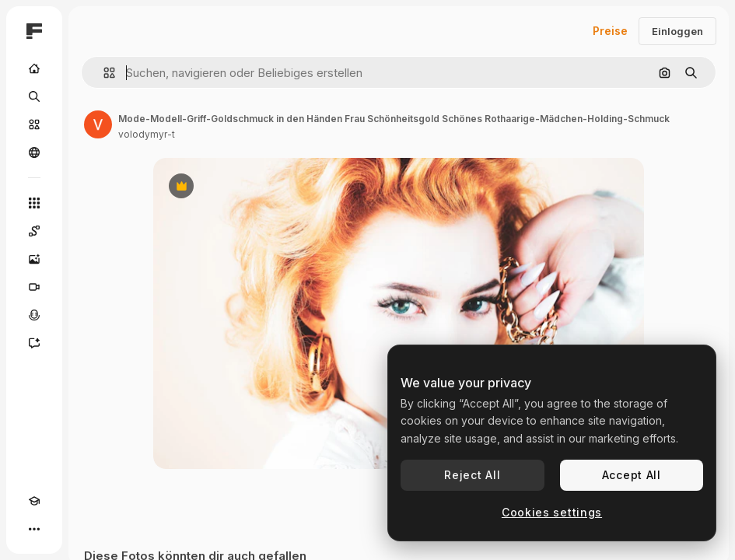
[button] (103, 73)
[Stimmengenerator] (34, 315)
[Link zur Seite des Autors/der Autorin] (98, 124)
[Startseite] (34, 68)
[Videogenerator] (34, 287)
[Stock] (34, 124)
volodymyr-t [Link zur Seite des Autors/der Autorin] (147, 134)
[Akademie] (34, 501)
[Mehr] (34, 529)
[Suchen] (34, 96)
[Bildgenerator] (34, 259)
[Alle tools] (34, 203)
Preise (610, 31)
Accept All (632, 475)
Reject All (472, 475)
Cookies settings (552, 512)
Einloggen (677, 31)
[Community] (34, 152)
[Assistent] (34, 343)
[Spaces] (34, 231)
